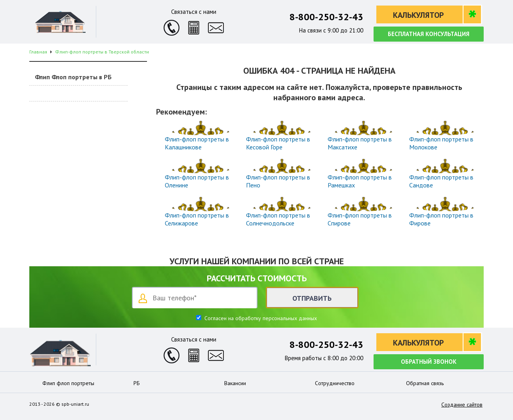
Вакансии (235, 383)
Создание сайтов (462, 405)
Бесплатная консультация (429, 34)
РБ (137, 383)
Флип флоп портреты (68, 383)
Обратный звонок (429, 362)
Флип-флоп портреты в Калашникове (197, 143)
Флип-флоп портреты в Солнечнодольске (278, 219)
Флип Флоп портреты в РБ (73, 77)
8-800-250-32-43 (326, 17)
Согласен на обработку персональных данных (260, 318)
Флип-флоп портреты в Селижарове (197, 219)
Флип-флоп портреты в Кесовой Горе (278, 143)
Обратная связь (425, 383)
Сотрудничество (335, 383)
